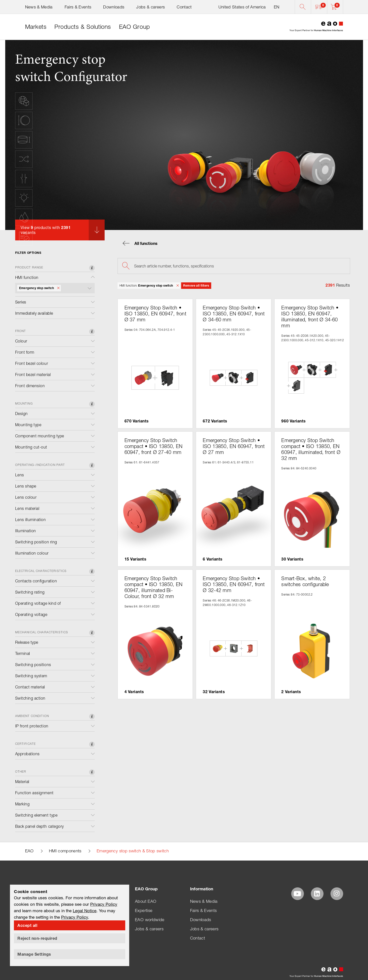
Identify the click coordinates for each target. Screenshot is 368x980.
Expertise (144, 910)
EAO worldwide (150, 920)
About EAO (146, 901)
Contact (184, 7)
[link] (36, 27)
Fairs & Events (78, 7)
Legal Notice (85, 911)
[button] (319, 7)
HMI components (65, 851)
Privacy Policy (104, 904)
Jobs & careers (150, 7)
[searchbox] (234, 266)
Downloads (114, 7)
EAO (29, 851)
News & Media (39, 7)
